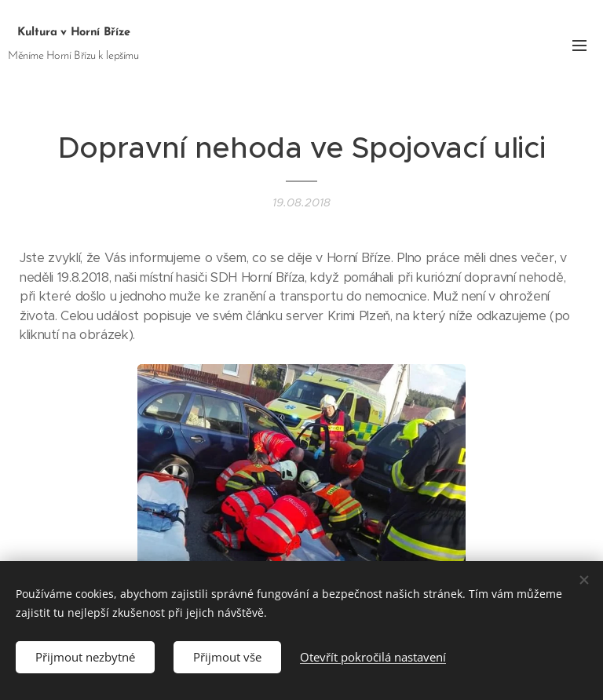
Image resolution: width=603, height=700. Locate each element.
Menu (579, 46)
